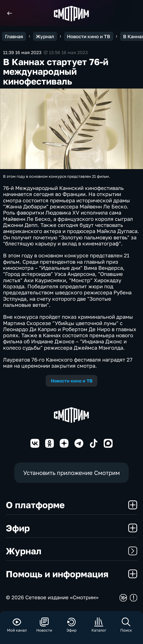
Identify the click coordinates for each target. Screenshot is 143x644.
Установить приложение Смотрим (71, 473)
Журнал (71, 551)
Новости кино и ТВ (72, 381)
